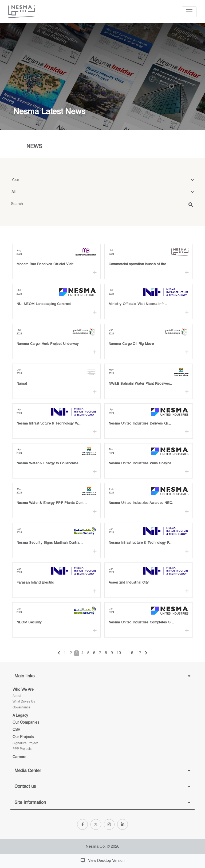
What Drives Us (24, 702)
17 (139, 653)
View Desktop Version (103, 861)
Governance (21, 708)
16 (131, 653)
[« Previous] (59, 653)
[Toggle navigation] (189, 12)
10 (119, 653)
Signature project (25, 743)
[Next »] (146, 653)
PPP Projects (22, 749)
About (17, 696)
